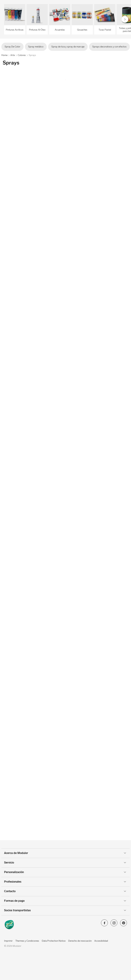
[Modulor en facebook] (104, 924)
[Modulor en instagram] (114, 924)
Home (4, 55)
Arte (13, 55)
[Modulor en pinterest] (123, 924)
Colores (22, 55)
